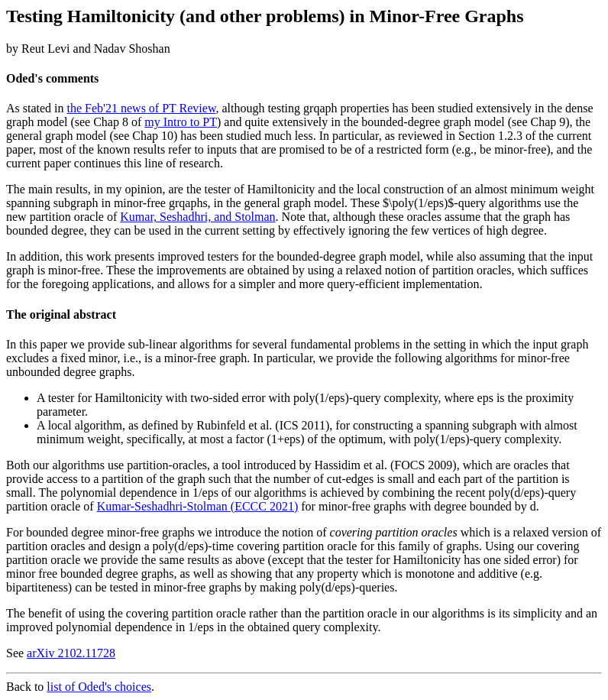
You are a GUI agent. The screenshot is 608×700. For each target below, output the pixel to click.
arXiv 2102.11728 (71, 653)
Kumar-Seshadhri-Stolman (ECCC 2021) (198, 506)
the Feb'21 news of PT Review (142, 108)
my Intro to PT (181, 122)
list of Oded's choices (99, 687)
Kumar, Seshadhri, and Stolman (197, 217)
